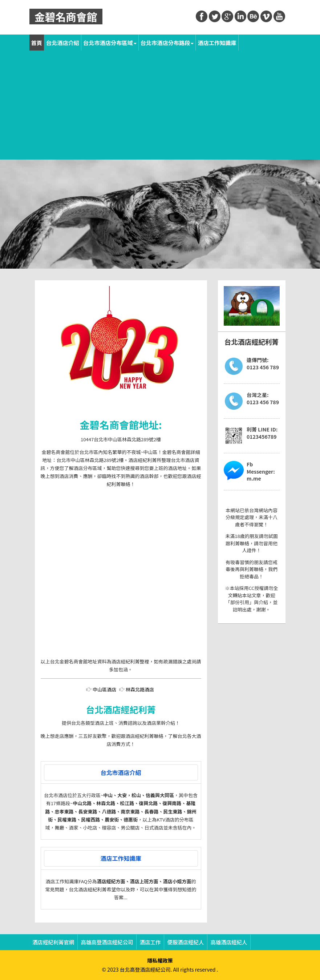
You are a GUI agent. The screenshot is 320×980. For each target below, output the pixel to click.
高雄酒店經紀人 (229, 942)
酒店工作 (150, 942)
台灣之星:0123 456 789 (263, 398)
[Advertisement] (160, 105)
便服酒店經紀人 (186, 942)
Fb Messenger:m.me (261, 471)
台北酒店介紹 (63, 43)
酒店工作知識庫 (217, 43)
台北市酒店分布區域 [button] (110, 43)
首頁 (37, 43)
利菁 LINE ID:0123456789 (262, 433)
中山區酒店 (104, 689)
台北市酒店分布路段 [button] (167, 43)
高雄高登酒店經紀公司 (107, 942)
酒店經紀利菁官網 (53, 942)
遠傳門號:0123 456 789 (263, 364)
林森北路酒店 (140, 689)
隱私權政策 (160, 960)
